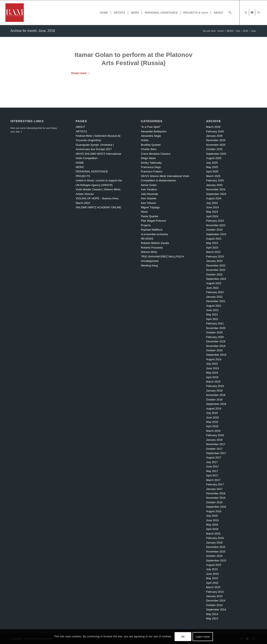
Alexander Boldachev (154, 131)
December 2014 (216, 601)
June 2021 (212, 310)
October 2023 (214, 230)
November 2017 (216, 444)
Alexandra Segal (151, 136)
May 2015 (212, 578)
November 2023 (216, 225)
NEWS (80, 167)
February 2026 (215, 131)
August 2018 (214, 409)
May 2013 (212, 618)
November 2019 (216, 346)
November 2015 (216, 552)
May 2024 (212, 212)
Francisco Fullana (152, 171)
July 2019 (212, 364)
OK (183, 637)
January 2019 (214, 391)
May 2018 (212, 422)
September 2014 (216, 609)
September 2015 (216, 561)
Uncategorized (150, 261)
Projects (146, 225)
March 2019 (213, 382)
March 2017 (213, 480)
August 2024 (214, 198)
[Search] (230, 13)
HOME (80, 163)
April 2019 (212, 377)
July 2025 (212, 163)
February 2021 (215, 323)
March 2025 (213, 176)
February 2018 (215, 435)
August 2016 (214, 511)
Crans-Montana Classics (156, 154)
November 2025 (216, 145)
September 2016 (216, 507)
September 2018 (216, 404)
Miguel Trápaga (150, 207)
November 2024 (216, 189)
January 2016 (214, 543)
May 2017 (212, 471)
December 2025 (216, 140)
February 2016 (215, 538)
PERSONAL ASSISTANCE (92, 171)
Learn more (203, 637)
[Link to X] (246, 13)
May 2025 (212, 167)
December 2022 (216, 266)
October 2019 (214, 350)
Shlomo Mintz (149, 252)
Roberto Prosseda (152, 248)
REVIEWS (147, 239)
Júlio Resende (149, 194)
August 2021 (214, 306)
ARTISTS (81, 131)
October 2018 (214, 400)
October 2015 (214, 556)
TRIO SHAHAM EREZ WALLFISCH (162, 257)
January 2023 (214, 261)
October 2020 (214, 332)
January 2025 (214, 185)
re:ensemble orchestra (154, 234)
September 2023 (216, 234)
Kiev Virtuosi (148, 203)
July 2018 (212, 413)
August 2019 (214, 359)
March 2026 (213, 127)
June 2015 (212, 574)
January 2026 (214, 136)
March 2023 (213, 252)
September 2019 (216, 355)
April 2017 (212, 475)
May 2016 (212, 525)
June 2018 (212, 417)
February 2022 (215, 292)
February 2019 (215, 386)
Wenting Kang (149, 266)
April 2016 (212, 529)
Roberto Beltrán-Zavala (155, 243)
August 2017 (214, 458)
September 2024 (216, 194)
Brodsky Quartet (151, 145)
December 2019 (216, 341)
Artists (145, 140)
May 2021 (212, 314)
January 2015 (214, 596)
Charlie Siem (149, 149)
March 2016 (213, 534)
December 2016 (216, 493)
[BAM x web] (15, 13)
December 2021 (216, 301)
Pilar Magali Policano (153, 221)
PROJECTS (83, 176)
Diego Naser (148, 158)
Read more (81, 73)
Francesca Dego (151, 167)
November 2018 (216, 395)
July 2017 (212, 462)
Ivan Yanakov (149, 189)
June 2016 (212, 520)
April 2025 (212, 171)
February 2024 (215, 221)
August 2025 (214, 158)
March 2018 (213, 431)
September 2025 (216, 154)
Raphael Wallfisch (152, 230)
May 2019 (212, 373)
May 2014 (212, 614)
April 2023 (212, 248)
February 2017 (215, 484)
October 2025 (214, 149)
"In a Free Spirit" (151, 127)
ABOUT (80, 127)
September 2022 (216, 279)
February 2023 (215, 257)
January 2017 (214, 489)
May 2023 (212, 243)
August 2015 (214, 565)
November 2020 (216, 328)
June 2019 (212, 368)
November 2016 (216, 498)
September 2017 (216, 453)
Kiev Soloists (149, 198)
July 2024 (212, 203)
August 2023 (214, 239)
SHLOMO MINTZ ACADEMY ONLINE (99, 207)
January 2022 (214, 297)
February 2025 (215, 180)
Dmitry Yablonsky (151, 163)
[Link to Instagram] (258, 13)
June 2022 (212, 288)
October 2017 (214, 449)
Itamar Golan (149, 185)
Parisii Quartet (149, 216)
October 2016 (214, 502)
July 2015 (212, 569)
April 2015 (212, 583)
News (144, 212)
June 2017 (212, 466)
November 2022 (216, 270)
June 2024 (212, 207)
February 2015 (215, 592)
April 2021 (212, 319)
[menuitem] (104, 13)
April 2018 (212, 426)
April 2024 (212, 216)
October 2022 (214, 274)
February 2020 (215, 337)
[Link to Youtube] (252, 13)
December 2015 (216, 547)
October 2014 (214, 605)
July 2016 (212, 516)
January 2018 (214, 440)
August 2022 (214, 283)
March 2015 (213, 587)
